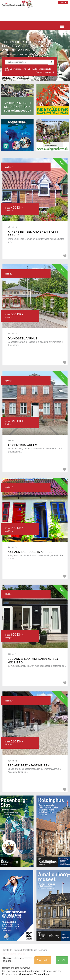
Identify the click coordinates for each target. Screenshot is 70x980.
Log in (63, 2)
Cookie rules (26, 974)
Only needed (43, 960)
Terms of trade (42, 974)
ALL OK (62, 960)
